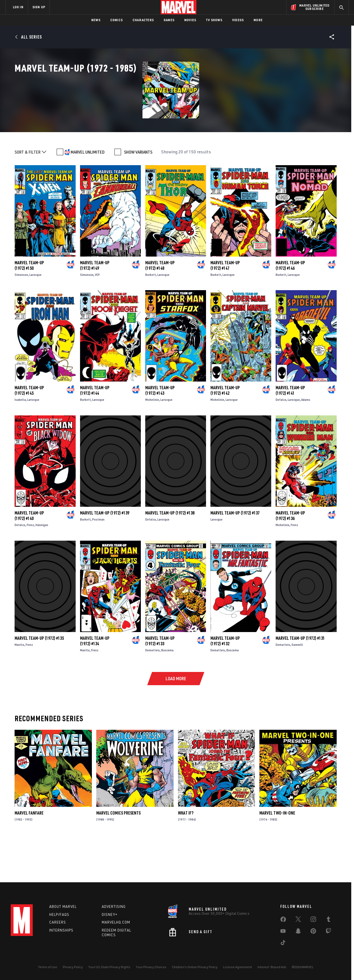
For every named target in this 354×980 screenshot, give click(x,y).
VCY (97, 313)
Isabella (20, 438)
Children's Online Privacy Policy (195, 967)
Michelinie (152, 438)
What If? (186, 851)
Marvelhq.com (116, 922)
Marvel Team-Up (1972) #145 (29, 429)
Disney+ (110, 914)
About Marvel (63, 906)
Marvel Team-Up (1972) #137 (235, 551)
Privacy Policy (73, 967)
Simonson (21, 313)
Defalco (281, 438)
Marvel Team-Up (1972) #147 (225, 304)
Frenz (30, 563)
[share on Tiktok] (283, 944)
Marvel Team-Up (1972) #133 (160, 679)
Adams (306, 438)
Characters (143, 20)
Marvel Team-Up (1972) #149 (95, 304)
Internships (61, 930)
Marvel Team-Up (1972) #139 (105, 551)
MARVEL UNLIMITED (88, 190)
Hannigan (42, 563)
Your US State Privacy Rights (109, 967)
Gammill (297, 683)
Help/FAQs (59, 914)
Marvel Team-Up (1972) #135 (39, 676)
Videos (238, 20)
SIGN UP (39, 7)
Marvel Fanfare (29, 851)
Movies (190, 20)
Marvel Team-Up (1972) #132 (225, 679)
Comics (116, 20)
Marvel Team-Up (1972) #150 (29, 304)
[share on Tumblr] (328, 920)
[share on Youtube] (283, 932)
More (258, 20)
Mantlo (19, 683)
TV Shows (214, 20)
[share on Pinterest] (313, 932)
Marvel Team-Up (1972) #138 (170, 551)
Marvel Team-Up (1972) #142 (225, 429)
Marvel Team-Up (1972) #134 (95, 679)
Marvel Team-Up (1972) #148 (160, 304)
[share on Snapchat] (298, 932)
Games (169, 20)
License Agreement (238, 967)
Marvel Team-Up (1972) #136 (290, 554)
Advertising (114, 906)
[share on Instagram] (313, 920)
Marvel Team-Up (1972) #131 (300, 677)
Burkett (151, 313)
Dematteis (153, 689)
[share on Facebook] (283, 921)
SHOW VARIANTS (138, 190)
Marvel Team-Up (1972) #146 (290, 304)
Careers (58, 922)
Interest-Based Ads (272, 967)
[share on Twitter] (298, 920)
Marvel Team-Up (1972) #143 (160, 429)
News (96, 20)
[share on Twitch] (328, 932)
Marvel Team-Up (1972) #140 (29, 554)
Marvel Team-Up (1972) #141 (290, 429)
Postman (98, 558)
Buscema (167, 689)
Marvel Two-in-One (277, 851)
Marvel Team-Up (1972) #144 (95, 429)
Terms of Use (48, 967)
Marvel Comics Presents (118, 851)
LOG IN (18, 7)
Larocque (35, 313)
